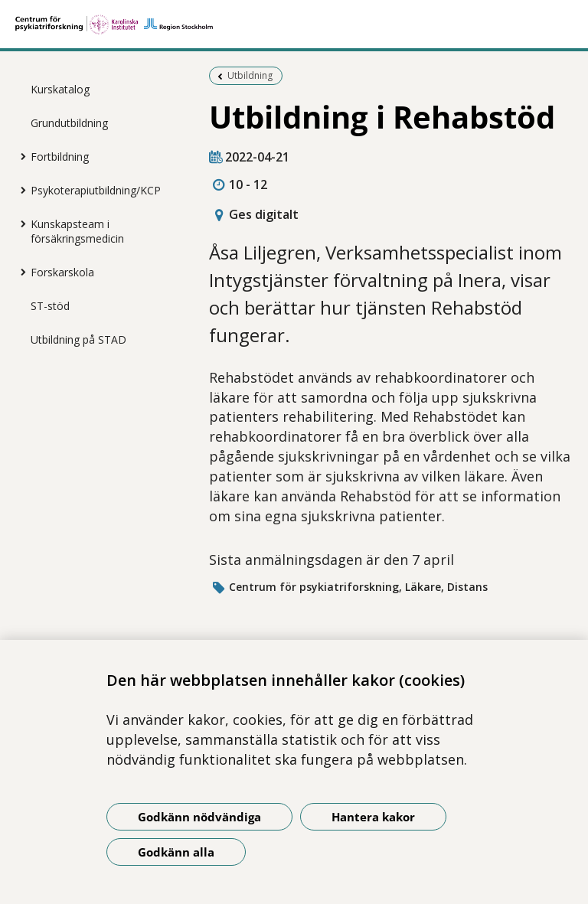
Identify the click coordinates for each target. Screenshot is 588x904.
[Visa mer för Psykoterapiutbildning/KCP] (19, 190)
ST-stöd (50, 306)
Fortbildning (60, 157)
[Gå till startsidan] (294, 24)
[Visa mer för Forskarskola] (19, 272)
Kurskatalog (60, 89)
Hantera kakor (373, 817)
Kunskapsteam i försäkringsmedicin (77, 231)
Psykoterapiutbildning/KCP (96, 190)
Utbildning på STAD (78, 339)
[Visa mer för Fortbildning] (19, 156)
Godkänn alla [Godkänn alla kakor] (176, 852)
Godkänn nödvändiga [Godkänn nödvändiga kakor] (199, 817)
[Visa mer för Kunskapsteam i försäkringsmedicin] (19, 224)
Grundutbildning (69, 123)
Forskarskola (62, 272)
